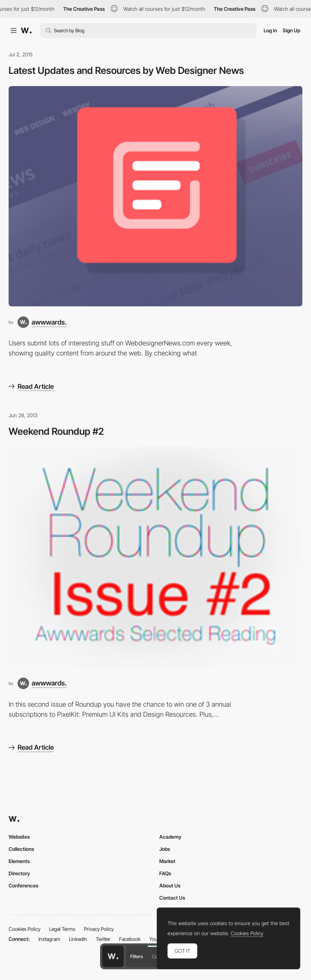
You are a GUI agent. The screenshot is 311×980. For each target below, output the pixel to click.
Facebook (130, 939)
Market (167, 861)
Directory (19, 873)
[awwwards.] (42, 322)
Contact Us (172, 898)
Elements (19, 861)
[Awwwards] (26, 30)
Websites (19, 837)
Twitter (103, 939)
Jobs (165, 849)
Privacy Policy (99, 929)
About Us (170, 885)
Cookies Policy (25, 929)
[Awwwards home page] (113, 956)
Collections (21, 849)
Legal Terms (62, 929)
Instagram (49, 939)
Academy (170, 837)
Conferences (23, 885)
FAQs (165, 873)
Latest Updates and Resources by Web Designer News (126, 70)
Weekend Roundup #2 (56, 431)
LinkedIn (78, 939)
